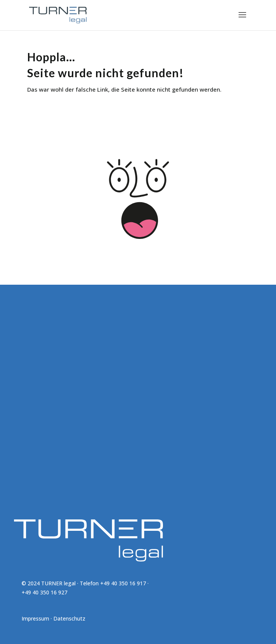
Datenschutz (69, 618)
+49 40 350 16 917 (123, 583)
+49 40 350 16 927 (44, 592)
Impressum (35, 618)
